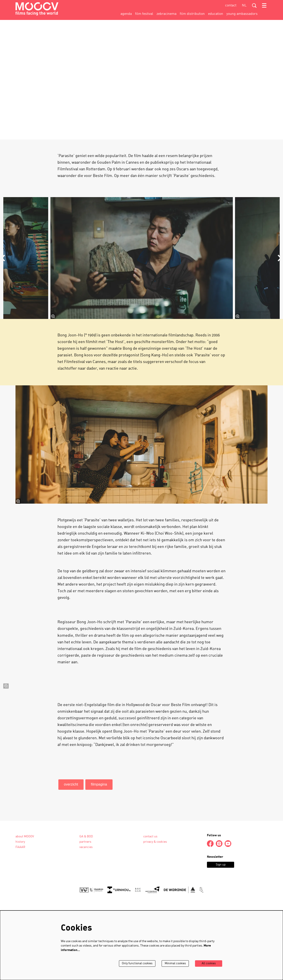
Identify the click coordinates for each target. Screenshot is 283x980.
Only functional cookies (136, 964)
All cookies (208, 964)
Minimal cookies (174, 964)
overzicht (71, 866)
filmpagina (99, 866)
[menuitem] (126, 14)
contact (231, 6)
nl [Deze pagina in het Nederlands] (244, 6)
